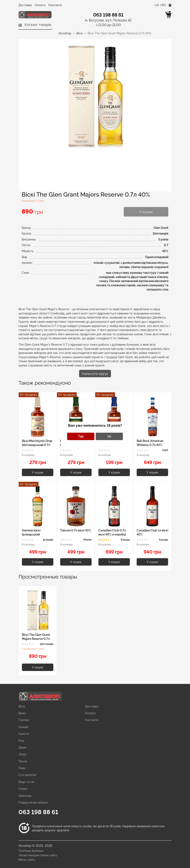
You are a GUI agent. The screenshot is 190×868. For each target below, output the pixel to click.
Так (81, 436)
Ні (109, 436)
